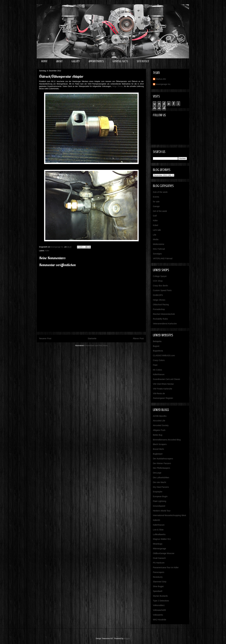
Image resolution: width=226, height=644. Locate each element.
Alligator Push (159, 430)
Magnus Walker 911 (162, 539)
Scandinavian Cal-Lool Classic (167, 379)
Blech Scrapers (160, 444)
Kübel (156, 225)
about (59, 61)
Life (155, 235)
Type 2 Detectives (161, 601)
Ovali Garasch (159, 558)
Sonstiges (157, 254)
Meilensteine (159, 244)
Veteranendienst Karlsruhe (165, 324)
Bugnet (156, 346)
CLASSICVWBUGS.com (164, 355)
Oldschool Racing (161, 305)
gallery (76, 61)
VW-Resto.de (159, 393)
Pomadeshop (159, 309)
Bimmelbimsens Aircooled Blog (167, 440)
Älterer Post (138, 338)
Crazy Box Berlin (160, 286)
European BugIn (160, 496)
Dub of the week (160, 192)
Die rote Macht (159, 482)
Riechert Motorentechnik (164, 314)
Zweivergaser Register (163, 398)
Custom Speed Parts (162, 290)
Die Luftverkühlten (161, 478)
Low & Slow (158, 530)
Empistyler (158, 492)
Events (156, 197)
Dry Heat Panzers (161, 487)
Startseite (92, 338)
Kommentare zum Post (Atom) (96, 346)
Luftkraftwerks (159, 534)
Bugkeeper (158, 454)
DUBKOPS (158, 295)
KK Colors (157, 370)
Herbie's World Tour (162, 511)
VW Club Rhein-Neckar (163, 384)
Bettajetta (157, 341)
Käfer (47, 251)
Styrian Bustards (160, 596)
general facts (120, 61)
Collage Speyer (160, 276)
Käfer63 (156, 520)
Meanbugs (158, 544)
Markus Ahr (161, 79)
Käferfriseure (159, 374)
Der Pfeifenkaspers (162, 468)
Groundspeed (159, 506)
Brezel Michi (158, 449)
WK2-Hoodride (160, 620)
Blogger (127, 639)
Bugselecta (158, 351)
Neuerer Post (45, 338)
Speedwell (158, 591)
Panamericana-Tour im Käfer (166, 567)
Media (156, 239)
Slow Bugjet (158, 586)
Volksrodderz (159, 605)
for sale (156, 202)
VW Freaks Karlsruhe (163, 389)
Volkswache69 (159, 610)
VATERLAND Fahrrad (163, 258)
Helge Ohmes (118, 86)
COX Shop (158, 281)
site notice (143, 61)
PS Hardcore (159, 563)
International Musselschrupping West (169, 515)
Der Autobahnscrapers (163, 459)
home (44, 61)
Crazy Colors (159, 360)
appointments (96, 61)
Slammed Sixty (160, 582)
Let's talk (157, 230)
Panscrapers (159, 572)
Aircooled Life (159, 421)
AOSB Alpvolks (160, 416)
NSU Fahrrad (159, 249)
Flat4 (155, 365)
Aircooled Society (161, 425)
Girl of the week (160, 211)
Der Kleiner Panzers (162, 463)
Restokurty (158, 577)
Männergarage (159, 549)
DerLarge (157, 473)
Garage (156, 206)
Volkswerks (158, 615)
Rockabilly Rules (160, 319)
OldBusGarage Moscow (164, 553)
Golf (155, 216)
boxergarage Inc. (163, 84)
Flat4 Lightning (160, 501)
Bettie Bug (158, 435)
